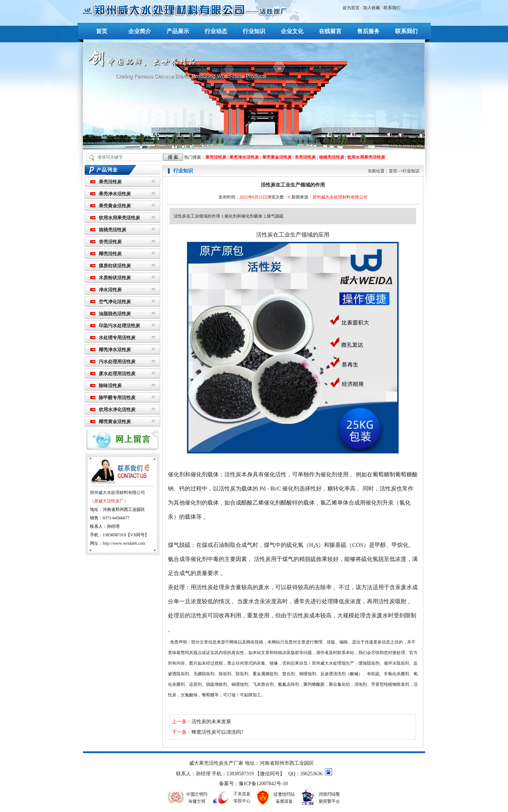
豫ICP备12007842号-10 (263, 784)
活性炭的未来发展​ (211, 722)
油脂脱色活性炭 (115, 314)
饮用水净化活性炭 (117, 410)
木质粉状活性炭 (115, 278)
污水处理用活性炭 (117, 362)
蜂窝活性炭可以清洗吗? (217, 732)
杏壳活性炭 (305, 157)
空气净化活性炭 (115, 302)
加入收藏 (371, 8)
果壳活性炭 (216, 157)
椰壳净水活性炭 (115, 350)
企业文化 (292, 31)
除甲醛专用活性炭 (117, 398)
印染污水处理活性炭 (119, 326)
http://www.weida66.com (124, 543)
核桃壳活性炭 (332, 157)
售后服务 (368, 31)
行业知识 (254, 31)
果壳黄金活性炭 (277, 157)
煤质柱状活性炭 (115, 266)
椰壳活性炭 (110, 254)
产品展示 (178, 31)
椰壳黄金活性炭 (115, 422)
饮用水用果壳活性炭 (366, 157)
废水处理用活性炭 (117, 374)
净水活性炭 (110, 290)
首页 (102, 31)
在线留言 (330, 31)
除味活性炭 (110, 386)
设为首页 (351, 8)
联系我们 (392, 8)
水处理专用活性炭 (117, 338)
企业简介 (140, 31)
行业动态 (216, 31)
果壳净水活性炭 (244, 157)
